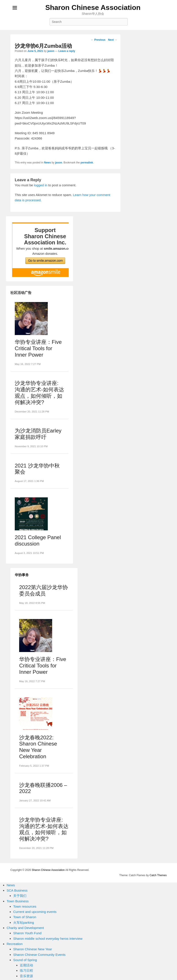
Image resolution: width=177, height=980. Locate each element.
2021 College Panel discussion (38, 540)
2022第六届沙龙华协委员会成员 (43, 590)
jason (51, 51)
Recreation (15, 944)
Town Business (18, 901)
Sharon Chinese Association (93, 7)
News (47, 163)
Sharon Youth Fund (27, 933)
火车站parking (24, 922)
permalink (87, 163)
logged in (41, 185)
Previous (98, 40)
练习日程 (26, 970)
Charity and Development (25, 928)
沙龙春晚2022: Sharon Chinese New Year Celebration (38, 747)
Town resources (25, 906)
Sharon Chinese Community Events (39, 955)
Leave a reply (67, 51)
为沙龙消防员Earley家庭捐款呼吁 (38, 434)
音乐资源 (26, 976)
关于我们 (20, 896)
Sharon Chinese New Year (33, 949)
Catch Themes (158, 875)
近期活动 (26, 965)
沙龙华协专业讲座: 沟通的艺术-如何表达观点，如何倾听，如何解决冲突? (39, 393)
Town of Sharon (25, 917)
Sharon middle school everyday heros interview (48, 939)
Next (113, 40)
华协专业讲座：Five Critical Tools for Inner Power (38, 348)
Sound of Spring (25, 960)
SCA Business (17, 890)
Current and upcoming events (35, 912)
